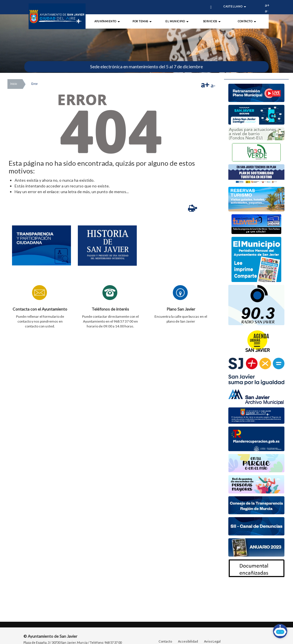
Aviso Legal (212, 641)
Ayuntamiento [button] (107, 21)
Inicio (14, 84)
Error (34, 84)
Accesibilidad (188, 641)
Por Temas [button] (142, 21)
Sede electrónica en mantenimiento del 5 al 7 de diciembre (146, 66)
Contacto (165, 641)
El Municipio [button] (177, 21)
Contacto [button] (247, 21)
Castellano (235, 6)
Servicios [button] (212, 21)
